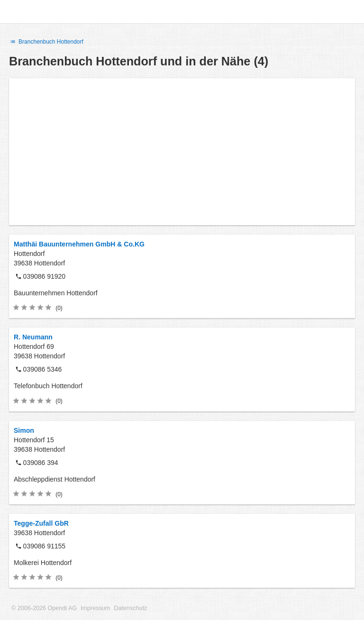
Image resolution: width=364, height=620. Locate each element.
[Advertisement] (182, 152)
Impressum (95, 608)
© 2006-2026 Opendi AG (44, 608)
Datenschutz (130, 608)
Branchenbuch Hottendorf (46, 42)
